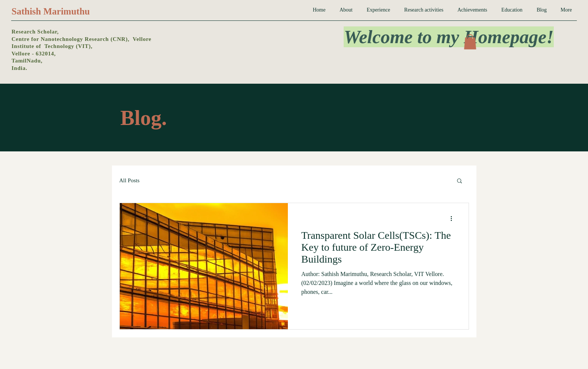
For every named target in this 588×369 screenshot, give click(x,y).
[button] (470, 42)
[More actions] (454, 218)
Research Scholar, (35, 32)
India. (19, 68)
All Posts (130, 180)
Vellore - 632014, (34, 54)
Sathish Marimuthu (51, 11)
